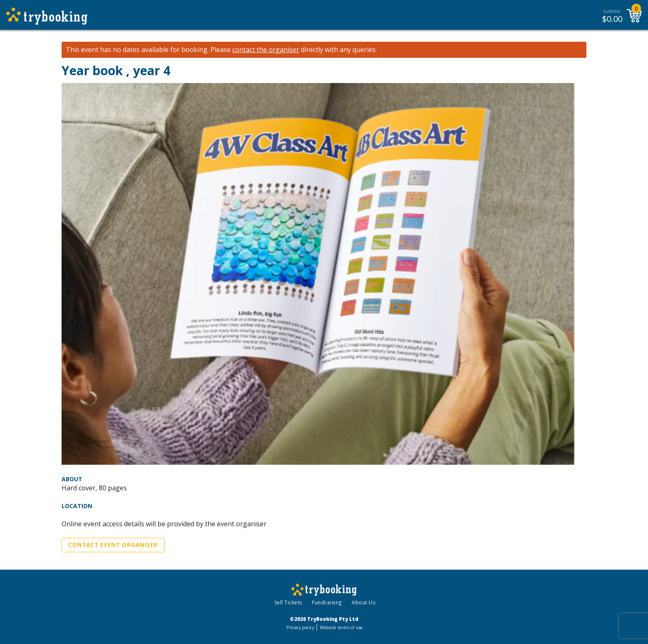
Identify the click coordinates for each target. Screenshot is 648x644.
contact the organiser (266, 50)
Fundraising (327, 602)
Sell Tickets (288, 602)
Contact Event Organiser (113, 545)
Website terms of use (341, 627)
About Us (363, 602)
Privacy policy (300, 627)
